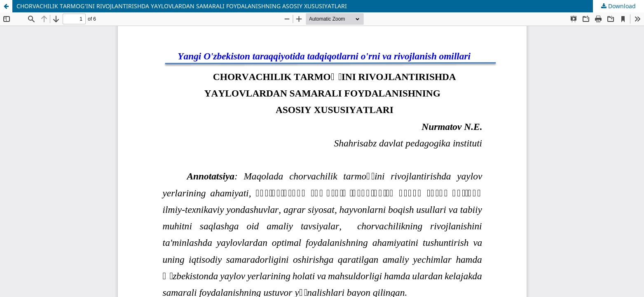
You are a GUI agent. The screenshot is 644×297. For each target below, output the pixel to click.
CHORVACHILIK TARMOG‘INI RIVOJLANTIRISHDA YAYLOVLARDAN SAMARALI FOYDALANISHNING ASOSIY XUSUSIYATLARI (182, 6)
